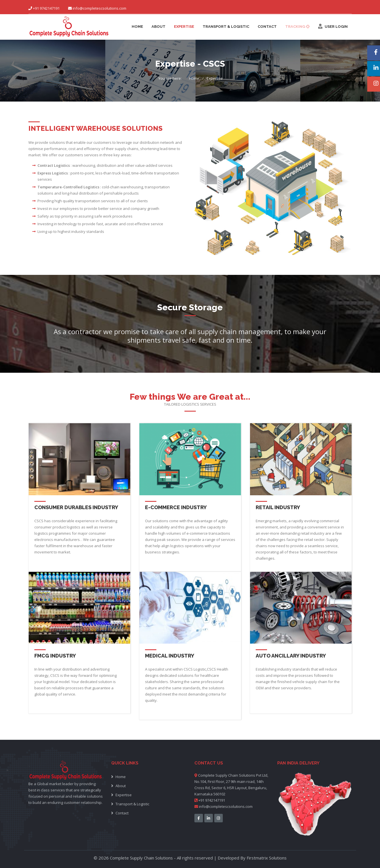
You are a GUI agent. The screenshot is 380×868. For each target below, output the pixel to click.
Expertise (184, 27)
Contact (267, 27)
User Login (333, 27)
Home (137, 27)
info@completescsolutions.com (99, 8)
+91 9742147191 (210, 800)
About (158, 27)
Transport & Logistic (226, 27)
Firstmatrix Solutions (267, 858)
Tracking (297, 27)
